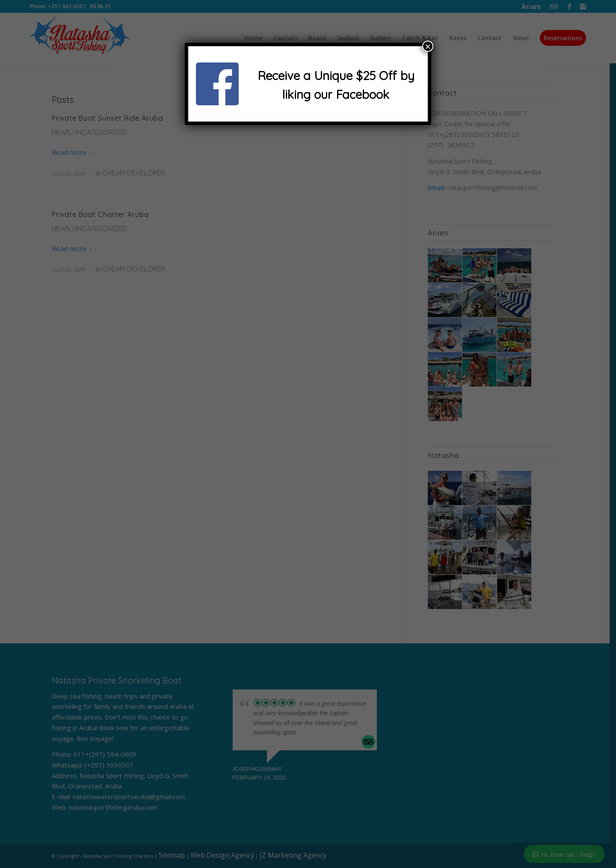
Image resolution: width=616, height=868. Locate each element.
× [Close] (428, 46)
